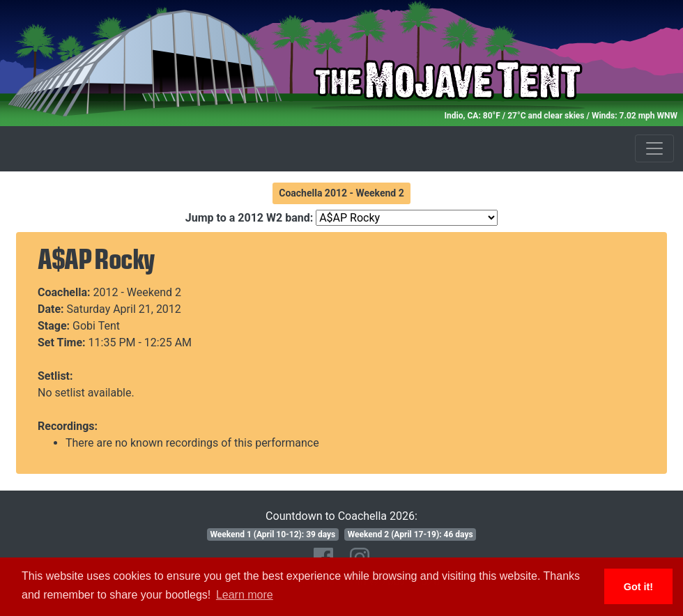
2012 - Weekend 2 (138, 292)
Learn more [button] (245, 595)
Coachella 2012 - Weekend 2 (341, 193)
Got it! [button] (638, 587)
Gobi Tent (96, 326)
